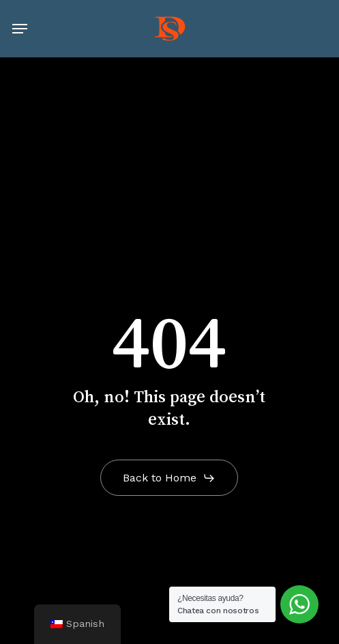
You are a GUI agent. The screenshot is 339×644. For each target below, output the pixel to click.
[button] (20, 29)
